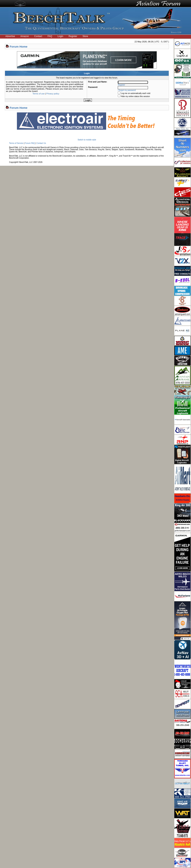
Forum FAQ (30, 143)
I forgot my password (127, 90)
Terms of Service (16, 143)
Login (60, 36)
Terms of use (39, 94)
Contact (38, 36)
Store (85, 36)
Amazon (25, 36)
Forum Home (19, 47)
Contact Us (41, 143)
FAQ (50, 36)
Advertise (10, 36)
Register (73, 36)
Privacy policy (53, 94)
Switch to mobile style (87, 140)
